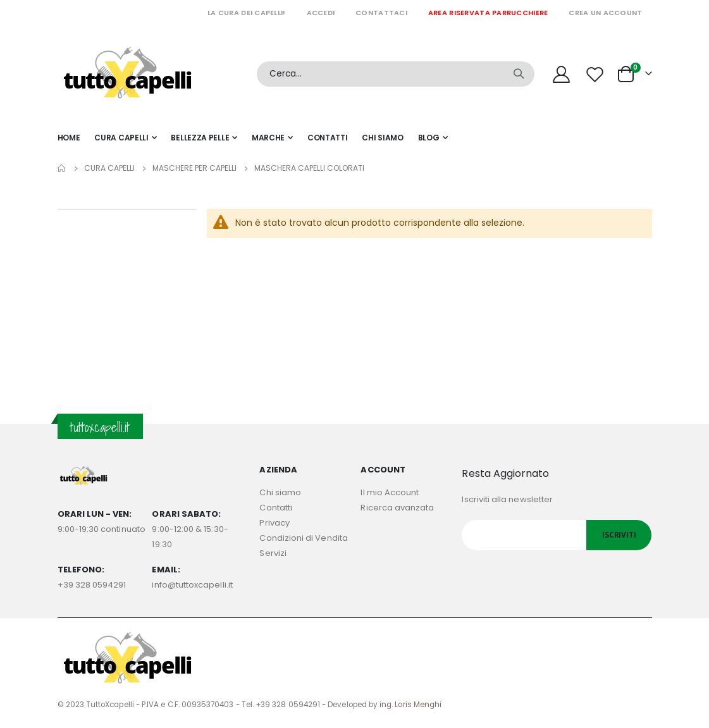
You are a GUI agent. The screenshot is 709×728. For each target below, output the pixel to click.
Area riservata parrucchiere (488, 13)
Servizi (273, 553)
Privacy (274, 523)
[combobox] (396, 74)
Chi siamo (280, 492)
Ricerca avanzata (397, 508)
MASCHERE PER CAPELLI (194, 168)
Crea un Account (605, 13)
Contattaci (381, 13)
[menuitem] (433, 138)
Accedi (321, 13)
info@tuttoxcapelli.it (192, 585)
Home (62, 168)
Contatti (276, 508)
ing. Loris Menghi (410, 705)
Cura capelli (109, 168)
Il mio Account (390, 492)
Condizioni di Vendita (303, 538)
